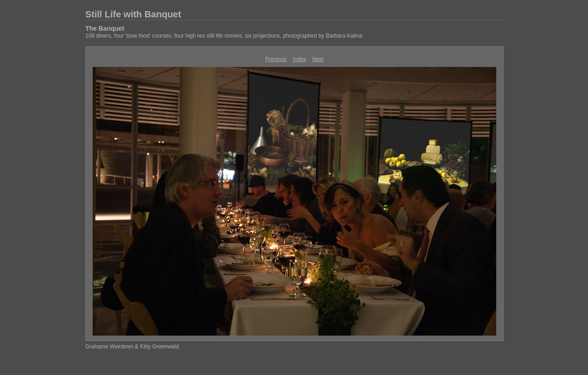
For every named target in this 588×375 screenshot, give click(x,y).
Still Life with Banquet (133, 14)
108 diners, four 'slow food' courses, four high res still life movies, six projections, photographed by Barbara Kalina (224, 36)
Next (318, 59)
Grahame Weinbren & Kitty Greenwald (132, 347)
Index (299, 59)
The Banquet (105, 28)
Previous (276, 59)
